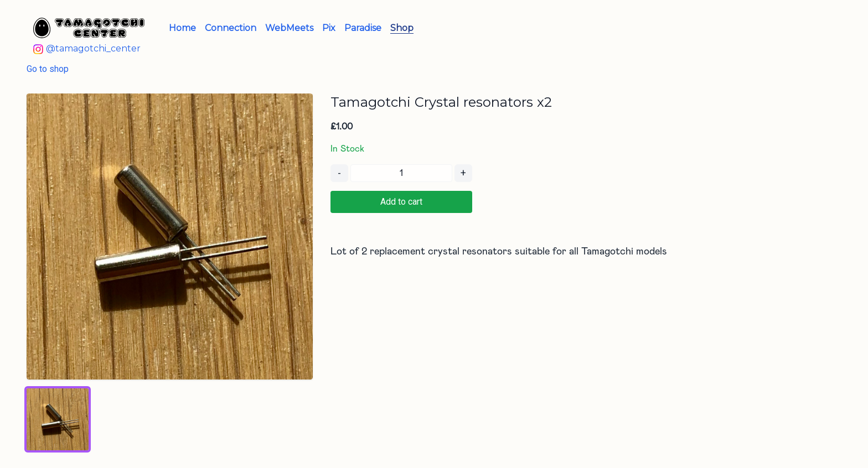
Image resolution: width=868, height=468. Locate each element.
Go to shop (48, 69)
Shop (402, 28)
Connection (231, 28)
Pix (329, 28)
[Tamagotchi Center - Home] (89, 28)
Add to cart (401, 202)
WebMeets (289, 28)
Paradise (363, 28)
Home (182, 28)
